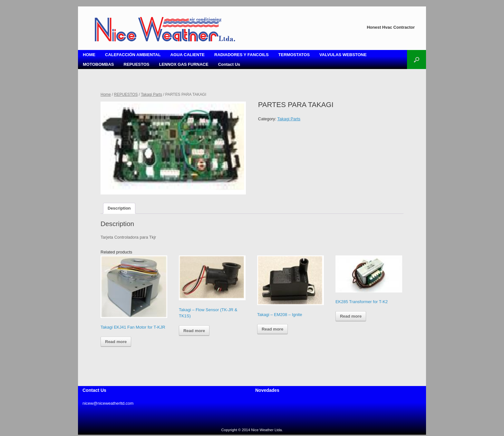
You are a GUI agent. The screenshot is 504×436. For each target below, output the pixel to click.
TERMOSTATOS (294, 55)
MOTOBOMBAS (98, 64)
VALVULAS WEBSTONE (343, 55)
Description (119, 208)
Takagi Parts (151, 94)
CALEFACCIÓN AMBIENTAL (133, 55)
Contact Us (229, 64)
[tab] (119, 208)
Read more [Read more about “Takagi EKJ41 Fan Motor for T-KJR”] (116, 342)
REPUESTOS (137, 64)
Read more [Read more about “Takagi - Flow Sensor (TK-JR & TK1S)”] (194, 331)
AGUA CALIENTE (188, 55)
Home (106, 94)
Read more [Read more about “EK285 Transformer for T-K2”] (351, 316)
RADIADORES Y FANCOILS (242, 55)
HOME (89, 55)
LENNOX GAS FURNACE (184, 64)
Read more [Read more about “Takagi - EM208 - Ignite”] (272, 329)
